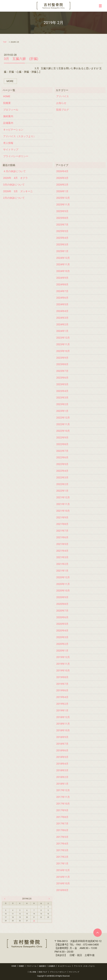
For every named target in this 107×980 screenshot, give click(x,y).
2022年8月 (62, 444)
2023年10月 (63, 351)
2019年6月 (62, 690)
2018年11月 (63, 724)
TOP (5, 42)
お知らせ (61, 103)
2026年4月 (62, 171)
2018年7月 (62, 744)
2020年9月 (62, 597)
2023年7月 (62, 371)
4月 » (48, 899)
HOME (7, 96)
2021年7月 (62, 531)
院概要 (7, 103)
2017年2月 (62, 857)
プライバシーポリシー (16, 156)
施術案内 (8, 116)
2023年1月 (62, 411)
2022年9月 (62, 437)
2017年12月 (63, 790)
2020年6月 (62, 617)
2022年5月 (62, 464)
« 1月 (5, 899)
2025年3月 (62, 244)
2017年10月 (63, 804)
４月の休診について (14, 171)
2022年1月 (62, 491)
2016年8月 (62, 890)
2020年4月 (62, 631)
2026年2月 (62, 185)
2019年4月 (62, 697)
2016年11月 (63, 877)
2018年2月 (62, 777)
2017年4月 (62, 844)
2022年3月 (62, 477)
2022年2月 (62, 484)
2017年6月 (62, 830)
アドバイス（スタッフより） (20, 136)
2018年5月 (62, 757)
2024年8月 (62, 284)
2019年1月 (62, 710)
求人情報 (8, 143)
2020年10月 (63, 591)
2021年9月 (62, 517)
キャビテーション (13, 130)
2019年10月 (63, 670)
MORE (10, 81)
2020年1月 (62, 651)
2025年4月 (62, 238)
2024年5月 (62, 304)
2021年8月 (62, 524)
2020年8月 (62, 604)
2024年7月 (62, 291)
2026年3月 (62, 178)
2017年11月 (63, 797)
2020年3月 (62, 637)
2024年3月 (62, 318)
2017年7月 (62, 824)
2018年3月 (62, 770)
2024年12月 (63, 258)
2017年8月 (62, 817)
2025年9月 (62, 211)
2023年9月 (62, 358)
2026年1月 (62, 191)
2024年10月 (63, 271)
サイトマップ (11, 149)
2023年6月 (62, 378)
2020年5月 (62, 624)
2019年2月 (62, 704)
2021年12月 (63, 497)
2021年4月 (62, 551)
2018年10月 (63, 730)
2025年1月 (62, 251)
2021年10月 (63, 511)
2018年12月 (63, 717)
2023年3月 (62, 398)
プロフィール (11, 110)
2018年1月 (62, 784)
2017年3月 (62, 850)
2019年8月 (62, 677)
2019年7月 (62, 684)
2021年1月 (62, 571)
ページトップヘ (98, 933)
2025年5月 (62, 231)
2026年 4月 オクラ (16, 178)
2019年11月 (63, 664)
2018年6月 (62, 750)
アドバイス (63, 96)
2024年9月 (62, 278)
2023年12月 (63, 338)
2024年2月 (62, 324)
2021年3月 (62, 557)
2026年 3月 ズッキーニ (18, 191)
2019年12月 (63, 657)
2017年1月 (62, 864)
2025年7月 (62, 225)
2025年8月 (62, 218)
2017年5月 (62, 837)
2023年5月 (62, 384)
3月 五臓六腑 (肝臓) (21, 59)
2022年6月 (62, 457)
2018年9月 (62, 737)
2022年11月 (63, 424)
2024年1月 (62, 331)
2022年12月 (63, 418)
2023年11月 (63, 344)
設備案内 (8, 123)
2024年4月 (62, 311)
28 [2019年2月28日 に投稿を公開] (34, 921)
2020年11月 (63, 584)
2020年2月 (62, 644)
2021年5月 (62, 544)
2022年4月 (62, 471)
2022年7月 (62, 451)
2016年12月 (63, 870)
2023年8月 (62, 364)
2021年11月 (63, 504)
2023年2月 (62, 404)
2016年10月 (63, 883)
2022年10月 (63, 431)
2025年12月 (63, 198)
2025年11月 (63, 205)
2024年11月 (63, 264)
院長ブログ (63, 110)
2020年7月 (62, 611)
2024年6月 (62, 298)
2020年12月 (63, 577)
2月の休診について (14, 198)
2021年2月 (62, 564)
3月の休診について (14, 185)
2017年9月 (62, 810)
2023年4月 (62, 391)
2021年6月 (62, 537)
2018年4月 (62, 764)
